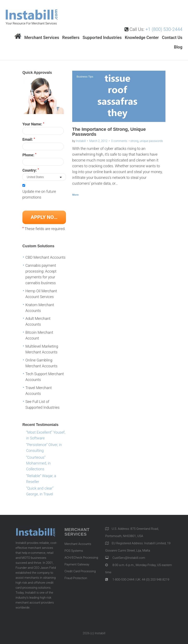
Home (18, 37)
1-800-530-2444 (123, 580)
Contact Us (172, 38)
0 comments (119, 141)
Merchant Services (42, 38)
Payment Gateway (77, 564)
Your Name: (33, 124)
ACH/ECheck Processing (81, 558)
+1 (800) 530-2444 (164, 29)
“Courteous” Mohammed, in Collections (38, 463)
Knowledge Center (142, 38)
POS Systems (74, 551)
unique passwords (151, 141)
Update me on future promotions (39, 194)
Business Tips (85, 77)
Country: (31, 170)
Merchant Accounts (78, 544)
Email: (29, 139)
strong (134, 141)
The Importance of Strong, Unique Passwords (109, 132)
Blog (178, 47)
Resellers (71, 38)
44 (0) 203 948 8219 (155, 580)
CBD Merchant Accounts (45, 257)
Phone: (29, 155)
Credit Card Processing (80, 571)
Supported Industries (102, 38)
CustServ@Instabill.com (129, 558)
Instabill (81, 141)
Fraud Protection (76, 578)
